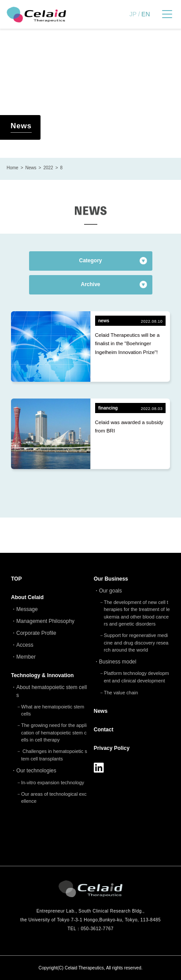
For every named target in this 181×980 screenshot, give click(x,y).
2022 (48, 168)
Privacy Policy (112, 748)
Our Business (111, 579)
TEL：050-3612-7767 (90, 929)
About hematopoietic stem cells (52, 691)
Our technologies (36, 771)
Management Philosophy (45, 621)
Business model (118, 662)
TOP (16, 579)
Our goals (111, 591)
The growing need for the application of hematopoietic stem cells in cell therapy (54, 732)
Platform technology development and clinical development (137, 677)
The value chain (121, 693)
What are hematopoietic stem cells (53, 710)
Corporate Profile (36, 633)
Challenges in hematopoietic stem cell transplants (54, 755)
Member (26, 657)
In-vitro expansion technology (53, 783)
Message (27, 609)
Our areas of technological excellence (54, 798)
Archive (90, 284)
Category (90, 261)
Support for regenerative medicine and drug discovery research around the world (136, 643)
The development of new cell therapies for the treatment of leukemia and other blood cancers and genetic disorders (137, 613)
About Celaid (27, 597)
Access (25, 645)
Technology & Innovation (42, 675)
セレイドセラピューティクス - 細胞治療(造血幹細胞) (36, 15)
